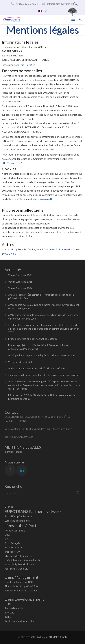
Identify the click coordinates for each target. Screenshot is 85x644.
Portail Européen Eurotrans (19, 516)
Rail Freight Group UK (16, 569)
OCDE (8, 604)
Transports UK (12, 552)
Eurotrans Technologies (17, 521)
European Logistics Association (21, 591)
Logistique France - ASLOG (19, 582)
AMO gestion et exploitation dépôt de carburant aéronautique (42, 355)
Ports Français (12, 543)
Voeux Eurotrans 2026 (20, 275)
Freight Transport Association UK (22, 560)
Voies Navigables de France (19, 564)
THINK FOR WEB (58, 637)
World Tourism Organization (20, 621)
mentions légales (13, 452)
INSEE (8, 617)
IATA (7, 535)
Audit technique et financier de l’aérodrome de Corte (36, 368)
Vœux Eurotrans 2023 (20, 362)
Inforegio (9, 613)
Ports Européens (13, 547)
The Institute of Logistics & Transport (24, 586)
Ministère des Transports (18, 556)
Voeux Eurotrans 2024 (20, 288)
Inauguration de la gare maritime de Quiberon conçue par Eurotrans (44, 375)
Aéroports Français (15, 531)
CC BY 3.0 (11, 254)
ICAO (8, 539)
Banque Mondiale (14, 608)
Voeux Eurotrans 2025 (20, 282)
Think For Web (27, 65)
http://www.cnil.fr (11, 163)
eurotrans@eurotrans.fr (61, 4)
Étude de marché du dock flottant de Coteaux (33, 339)
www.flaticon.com (59, 249)
